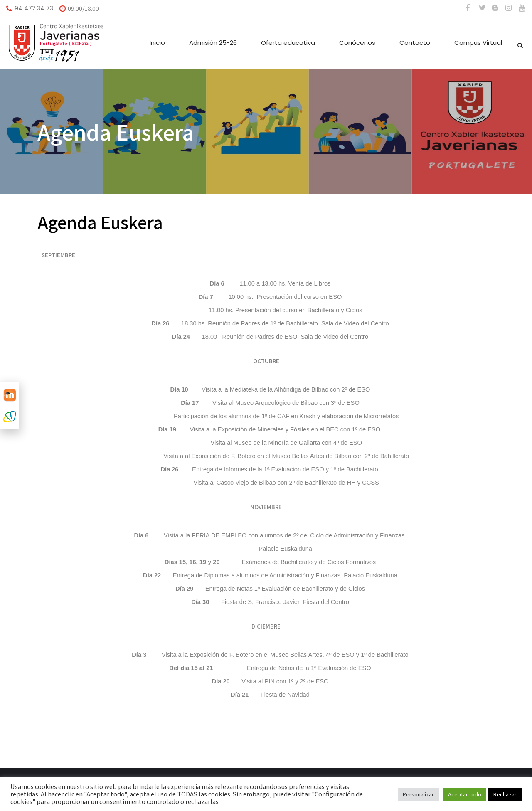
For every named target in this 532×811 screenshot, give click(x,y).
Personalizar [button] (418, 794)
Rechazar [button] (505, 794)
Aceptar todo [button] (465, 794)
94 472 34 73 (34, 8)
